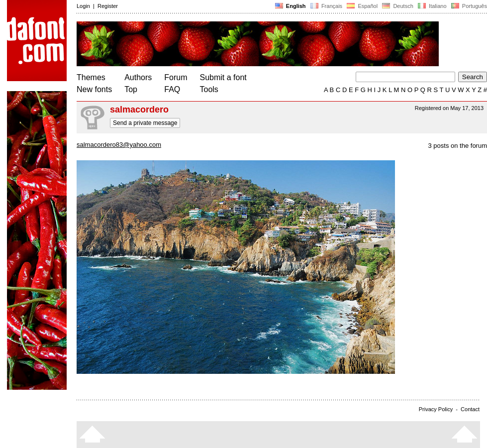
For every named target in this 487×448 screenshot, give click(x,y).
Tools (209, 89)
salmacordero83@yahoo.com (119, 145)
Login (83, 6)
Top (131, 89)
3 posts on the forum (457, 146)
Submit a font (223, 77)
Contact (470, 409)
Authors (138, 77)
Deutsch (398, 6)
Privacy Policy (436, 409)
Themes (91, 77)
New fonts (94, 89)
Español (362, 6)
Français (326, 6)
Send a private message (145, 123)
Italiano (432, 6)
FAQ (172, 89)
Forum (176, 77)
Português (468, 6)
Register (108, 6)
